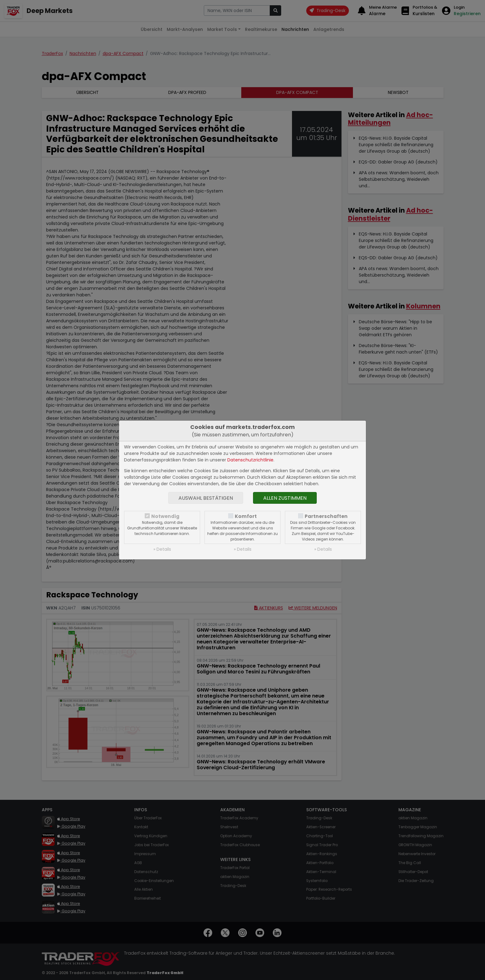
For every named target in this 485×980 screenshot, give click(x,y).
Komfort (246, 516)
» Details (162, 549)
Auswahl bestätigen (206, 498)
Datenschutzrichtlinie (250, 460)
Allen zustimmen (285, 498)
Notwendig (165, 516)
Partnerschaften (326, 516)
